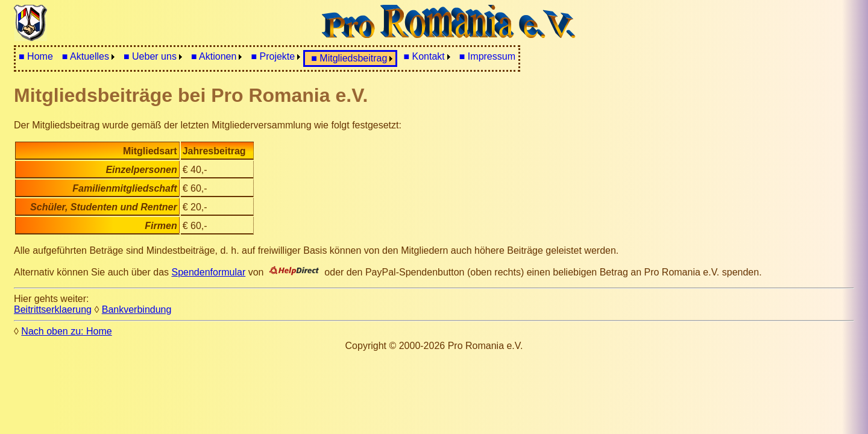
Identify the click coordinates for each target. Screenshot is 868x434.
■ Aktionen (214, 56)
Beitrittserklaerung (53, 310)
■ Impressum (487, 56)
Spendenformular (209, 272)
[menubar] (267, 58)
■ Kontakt (424, 56)
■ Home (36, 56)
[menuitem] (36, 57)
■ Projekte (273, 56)
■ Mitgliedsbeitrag (349, 58)
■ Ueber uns (150, 56)
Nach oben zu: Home (66, 331)
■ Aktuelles (86, 56)
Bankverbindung (137, 310)
